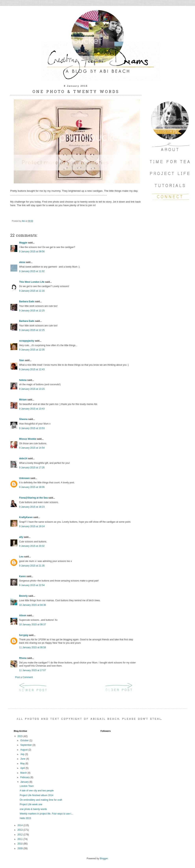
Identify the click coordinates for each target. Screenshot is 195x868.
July (23, 754)
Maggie (23, 243)
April (23, 768)
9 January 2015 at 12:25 (32, 311)
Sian (22, 360)
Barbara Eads (27, 302)
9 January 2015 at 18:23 (32, 507)
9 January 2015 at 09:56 (32, 252)
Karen (22, 576)
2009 (20, 848)
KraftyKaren (26, 517)
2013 (20, 830)
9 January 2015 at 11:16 (32, 291)
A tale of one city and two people (37, 791)
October (25, 740)
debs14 (23, 458)
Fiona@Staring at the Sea (33, 498)
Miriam (23, 400)
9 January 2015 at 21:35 (32, 566)
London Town (27, 786)
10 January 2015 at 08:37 (32, 625)
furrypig (24, 635)
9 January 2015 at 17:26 (32, 468)
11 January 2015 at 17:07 (32, 670)
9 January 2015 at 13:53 (32, 428)
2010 (20, 844)
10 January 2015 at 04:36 (32, 605)
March (24, 773)
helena (23, 380)
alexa (22, 262)
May (23, 764)
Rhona (23, 658)
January (25, 782)
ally (21, 537)
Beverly (23, 596)
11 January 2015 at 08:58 (32, 647)
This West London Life (32, 282)
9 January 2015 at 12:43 (32, 369)
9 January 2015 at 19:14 (32, 526)
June (23, 759)
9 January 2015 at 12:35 (32, 350)
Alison (23, 615)
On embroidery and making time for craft (41, 800)
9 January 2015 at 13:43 (32, 409)
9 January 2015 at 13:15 (32, 389)
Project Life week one (31, 804)
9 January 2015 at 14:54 (32, 448)
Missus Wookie (28, 439)
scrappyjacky (27, 341)
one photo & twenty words (33, 809)
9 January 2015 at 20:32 (32, 546)
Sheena (23, 419)
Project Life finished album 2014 (37, 795)
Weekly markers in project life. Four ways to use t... (46, 814)
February (25, 777)
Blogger (104, 859)
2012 (20, 835)
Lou (21, 557)
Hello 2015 (25, 818)
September (26, 745)
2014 (20, 825)
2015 (20, 736)
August (24, 750)
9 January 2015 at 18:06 (32, 487)
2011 (20, 839)
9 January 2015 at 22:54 (32, 585)
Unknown (24, 478)
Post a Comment (24, 677)
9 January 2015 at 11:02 (32, 271)
